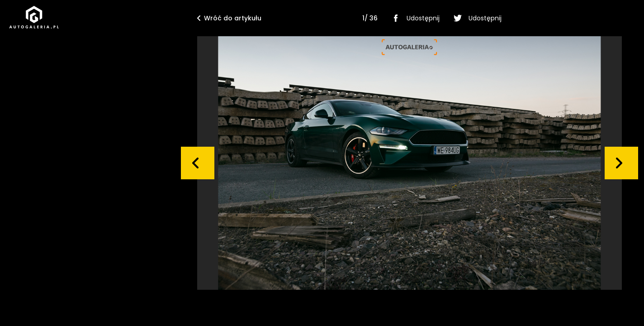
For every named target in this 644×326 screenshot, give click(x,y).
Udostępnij (414, 18)
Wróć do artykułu (229, 18)
